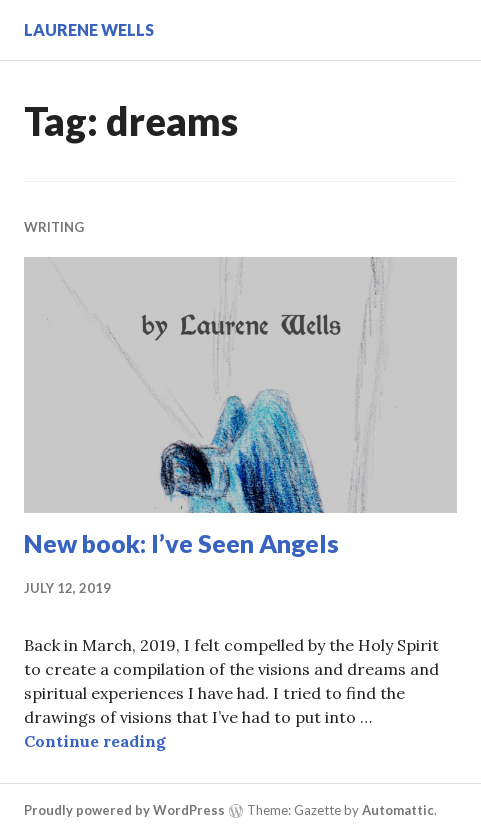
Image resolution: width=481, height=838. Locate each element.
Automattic (398, 810)
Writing (54, 227)
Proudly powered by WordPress (124, 810)
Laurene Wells (89, 29)
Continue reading (95, 741)
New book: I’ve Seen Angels (181, 543)
